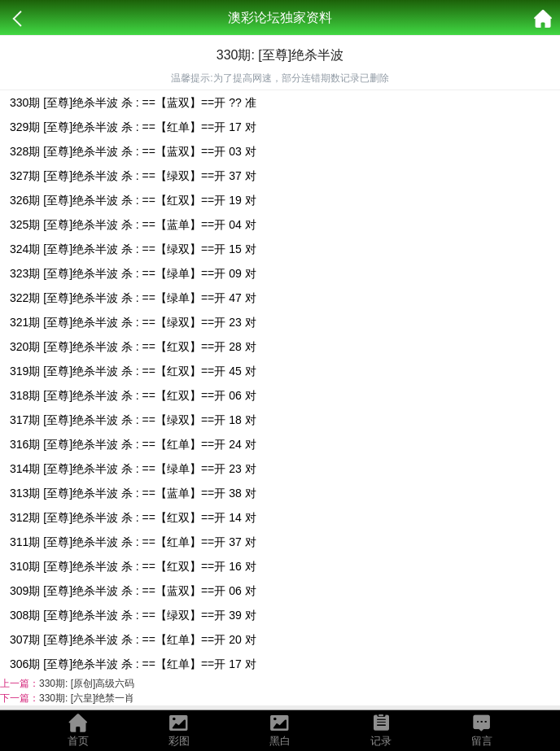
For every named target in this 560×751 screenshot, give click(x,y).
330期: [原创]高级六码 (87, 683)
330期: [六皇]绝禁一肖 (87, 698)
